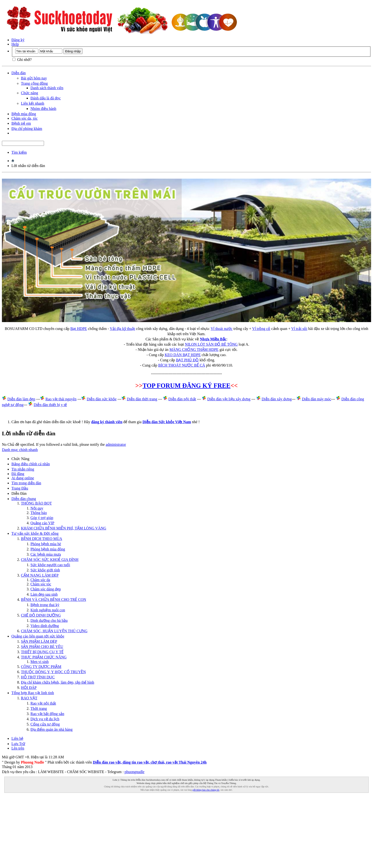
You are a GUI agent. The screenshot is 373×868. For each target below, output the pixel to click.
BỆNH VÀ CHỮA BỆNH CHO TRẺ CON (54, 600)
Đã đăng (18, 474)
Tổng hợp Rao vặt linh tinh (33, 693)
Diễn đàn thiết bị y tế (50, 405)
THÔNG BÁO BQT (36, 503)
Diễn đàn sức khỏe (102, 399)
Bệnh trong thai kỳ (45, 605)
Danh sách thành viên (47, 88)
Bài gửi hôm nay (34, 78)
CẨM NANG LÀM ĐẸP (40, 575)
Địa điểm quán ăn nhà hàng (52, 729)
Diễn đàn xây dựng (277, 399)
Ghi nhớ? (22, 60)
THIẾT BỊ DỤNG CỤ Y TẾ (42, 652)
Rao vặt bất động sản (47, 714)
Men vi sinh (39, 662)
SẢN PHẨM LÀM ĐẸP (39, 641)
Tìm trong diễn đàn (26, 483)
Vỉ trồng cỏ (261, 329)
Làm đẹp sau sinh (44, 594)
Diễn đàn (19, 73)
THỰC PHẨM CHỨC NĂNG (44, 657)
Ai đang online (23, 478)
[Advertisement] (186, 833)
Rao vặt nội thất (43, 703)
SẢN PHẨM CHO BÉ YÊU (42, 647)
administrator (116, 444)
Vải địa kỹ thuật (123, 329)
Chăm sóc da (40, 580)
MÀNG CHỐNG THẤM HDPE (194, 350)
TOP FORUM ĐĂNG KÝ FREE (186, 386)
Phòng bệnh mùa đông (48, 549)
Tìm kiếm (19, 152)
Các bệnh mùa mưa (46, 554)
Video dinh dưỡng (45, 626)
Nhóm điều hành (43, 109)
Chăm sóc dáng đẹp (46, 589)
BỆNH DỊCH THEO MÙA (42, 539)
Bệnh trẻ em (21, 123)
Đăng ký (18, 40)
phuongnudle (135, 772)
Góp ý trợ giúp (42, 518)
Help (15, 44)
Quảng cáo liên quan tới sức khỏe (38, 636)
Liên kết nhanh (33, 103)
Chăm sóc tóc (41, 584)
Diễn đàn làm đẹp (21, 399)
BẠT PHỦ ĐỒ (187, 360)
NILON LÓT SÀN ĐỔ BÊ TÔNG (211, 344)
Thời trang (39, 709)
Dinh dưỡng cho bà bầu (49, 620)
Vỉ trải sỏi (299, 329)
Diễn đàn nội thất (182, 399)
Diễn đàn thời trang (142, 399)
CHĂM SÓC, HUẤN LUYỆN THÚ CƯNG (54, 631)
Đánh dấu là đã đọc (46, 98)
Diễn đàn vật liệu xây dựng (229, 399)
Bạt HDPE (79, 329)
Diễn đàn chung (24, 499)
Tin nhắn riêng (23, 469)
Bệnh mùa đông (24, 114)
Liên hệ (17, 738)
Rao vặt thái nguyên (61, 399)
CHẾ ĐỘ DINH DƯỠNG (41, 615)
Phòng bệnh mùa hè (46, 544)
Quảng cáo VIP (42, 523)
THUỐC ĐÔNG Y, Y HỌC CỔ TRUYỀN (53, 672)
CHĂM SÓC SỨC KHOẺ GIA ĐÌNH (50, 560)
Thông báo (39, 513)
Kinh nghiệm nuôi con (48, 610)
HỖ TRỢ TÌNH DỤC (38, 677)
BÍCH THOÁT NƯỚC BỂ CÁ (182, 365)
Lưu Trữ (18, 744)
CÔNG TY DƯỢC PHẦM (41, 667)
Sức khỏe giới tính (45, 570)
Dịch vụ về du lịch (45, 719)
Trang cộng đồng (34, 83)
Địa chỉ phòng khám (27, 129)
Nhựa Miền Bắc (213, 339)
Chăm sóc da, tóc (25, 118)
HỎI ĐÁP (29, 688)
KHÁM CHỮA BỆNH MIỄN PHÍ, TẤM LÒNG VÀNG (64, 528)
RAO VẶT (29, 698)
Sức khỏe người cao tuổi (50, 565)
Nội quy (37, 508)
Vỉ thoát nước (222, 329)
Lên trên (18, 748)
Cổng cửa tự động (45, 724)
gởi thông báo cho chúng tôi (206, 790)
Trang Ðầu (20, 488)
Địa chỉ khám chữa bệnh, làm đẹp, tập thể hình (58, 682)
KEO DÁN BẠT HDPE (183, 355)
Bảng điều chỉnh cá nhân (31, 464)
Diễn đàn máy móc (317, 399)
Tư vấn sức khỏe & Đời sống (35, 533)
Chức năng (29, 93)
